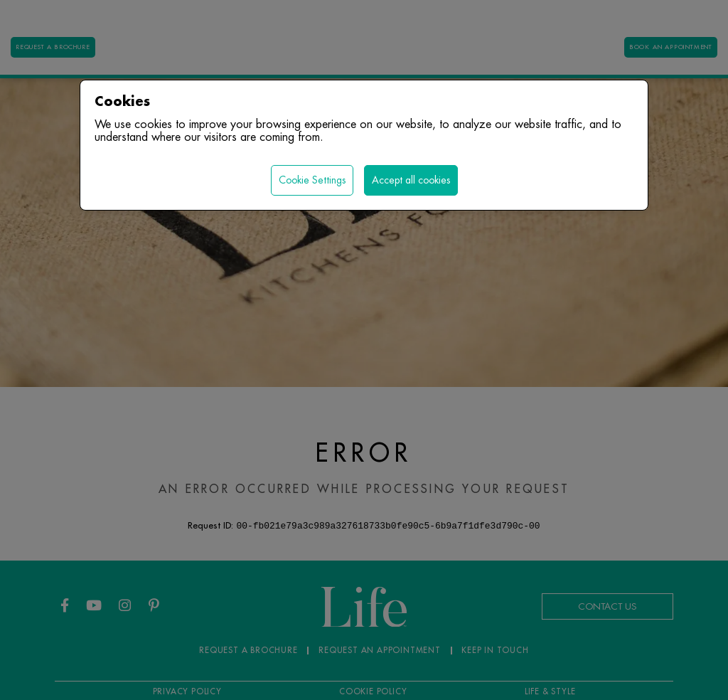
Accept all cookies (411, 180)
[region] (364, 350)
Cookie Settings (312, 180)
